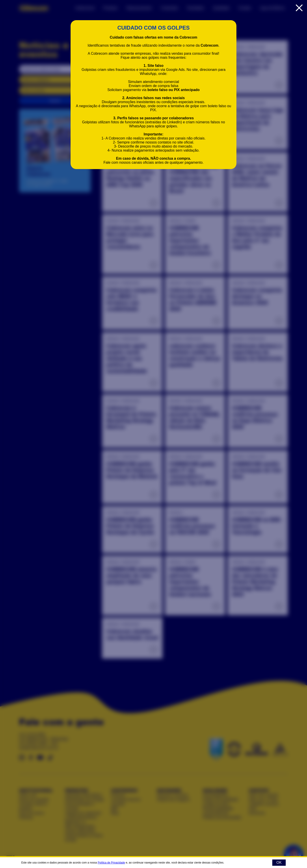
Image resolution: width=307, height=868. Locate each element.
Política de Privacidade (111, 863)
